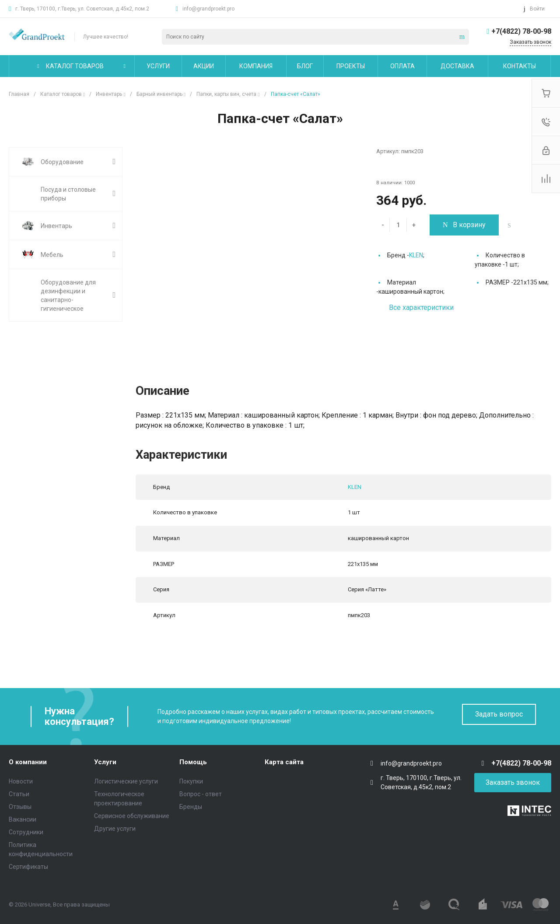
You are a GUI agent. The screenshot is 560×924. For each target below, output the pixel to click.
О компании (28, 762)
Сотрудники (26, 832)
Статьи (19, 794)
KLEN (416, 255)
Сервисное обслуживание (132, 816)
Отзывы (20, 807)
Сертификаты (28, 867)
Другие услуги (115, 829)
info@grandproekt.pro (208, 9)
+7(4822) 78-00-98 (521, 31)
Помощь (193, 762)
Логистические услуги (126, 781)
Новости (21, 781)
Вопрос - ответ (201, 794)
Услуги (105, 762)
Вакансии (23, 819)
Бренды (191, 807)
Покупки (191, 781)
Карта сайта (284, 762)
